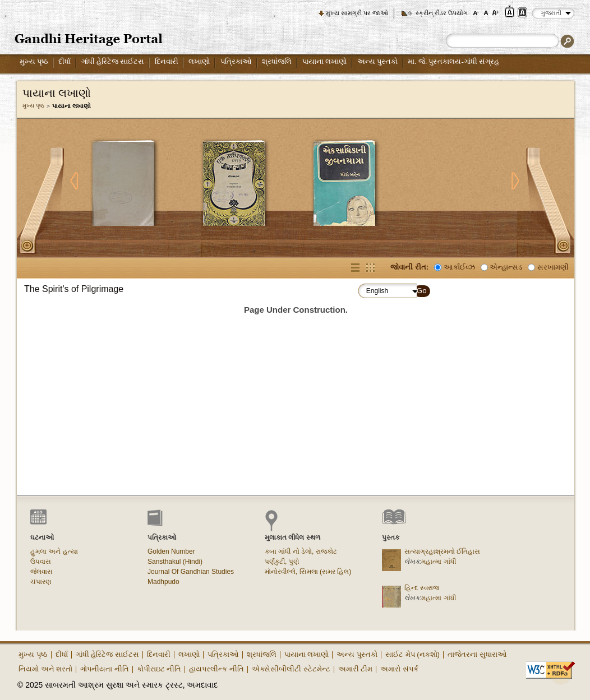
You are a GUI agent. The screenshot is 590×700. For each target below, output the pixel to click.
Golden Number (171, 551)
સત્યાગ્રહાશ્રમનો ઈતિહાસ (442, 551)
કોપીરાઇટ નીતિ (159, 669)
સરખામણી (553, 267)
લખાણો (199, 61)
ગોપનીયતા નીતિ (105, 669)
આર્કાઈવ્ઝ (459, 267)
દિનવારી (167, 61)
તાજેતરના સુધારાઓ (477, 654)
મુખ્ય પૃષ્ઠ (34, 61)
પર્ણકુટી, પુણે (282, 562)
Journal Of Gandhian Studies (191, 572)
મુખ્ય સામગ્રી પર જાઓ (357, 13)
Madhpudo (163, 582)
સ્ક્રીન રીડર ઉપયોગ (442, 13)
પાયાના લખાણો (324, 61)
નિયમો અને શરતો (45, 669)
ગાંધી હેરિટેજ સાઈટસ (113, 61)
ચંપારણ (41, 582)
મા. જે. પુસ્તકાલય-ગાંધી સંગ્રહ (453, 61)
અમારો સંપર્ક (399, 669)
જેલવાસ (42, 572)
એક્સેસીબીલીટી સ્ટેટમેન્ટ (291, 669)
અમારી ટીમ (356, 669)
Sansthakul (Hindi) (175, 562)
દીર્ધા (64, 61)
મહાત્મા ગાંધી (438, 562)
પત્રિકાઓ (236, 61)
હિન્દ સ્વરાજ (422, 588)
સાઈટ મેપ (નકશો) (412, 654)
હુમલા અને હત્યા (54, 551)
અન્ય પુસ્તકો (377, 61)
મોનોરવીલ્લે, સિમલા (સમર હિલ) (308, 572)
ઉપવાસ (41, 562)
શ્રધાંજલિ (277, 61)
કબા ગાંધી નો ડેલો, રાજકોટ (301, 551)
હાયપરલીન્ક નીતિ (216, 669)
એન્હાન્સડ (506, 267)
